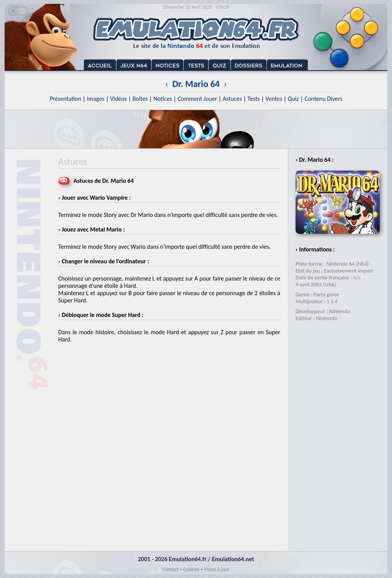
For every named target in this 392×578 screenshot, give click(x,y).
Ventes (274, 99)
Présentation (66, 99)
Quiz (293, 99)
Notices (163, 99)
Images (96, 99)
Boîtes (140, 99)
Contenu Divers (323, 99)
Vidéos (118, 99)
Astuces (232, 99)
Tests (254, 99)
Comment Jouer (197, 99)
